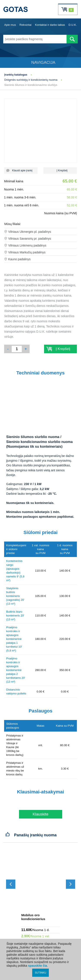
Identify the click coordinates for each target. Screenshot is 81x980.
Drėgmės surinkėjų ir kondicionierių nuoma (31, 80)
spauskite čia (38, 966)
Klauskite (40, 814)
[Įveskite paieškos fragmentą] (35, 39)
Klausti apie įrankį (21, 170)
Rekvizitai (25, 25)
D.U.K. (73, 25)
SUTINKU (40, 973)
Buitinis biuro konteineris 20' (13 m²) (15, 616)
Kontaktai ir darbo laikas (50, 25)
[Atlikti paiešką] (72, 39)
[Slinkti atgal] (11, 884)
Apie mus (10, 25)
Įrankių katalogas (16, 75)
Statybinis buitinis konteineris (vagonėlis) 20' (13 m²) (15, 596)
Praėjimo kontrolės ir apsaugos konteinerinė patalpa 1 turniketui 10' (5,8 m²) (14, 639)
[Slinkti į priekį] (71, 884)
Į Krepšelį (60, 170)
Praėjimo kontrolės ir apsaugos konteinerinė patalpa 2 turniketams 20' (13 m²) (16, 670)
